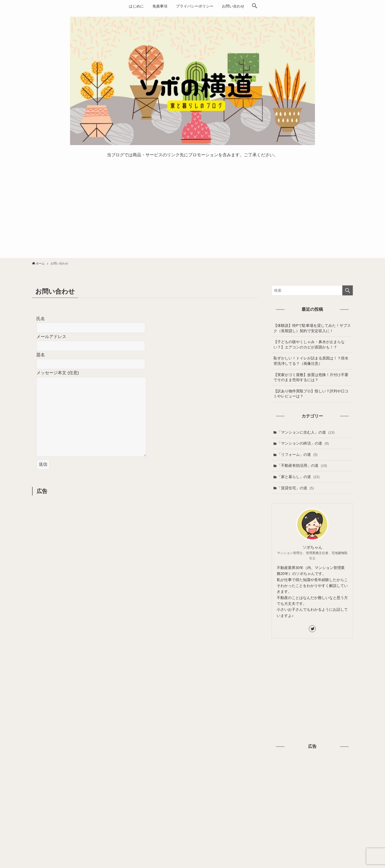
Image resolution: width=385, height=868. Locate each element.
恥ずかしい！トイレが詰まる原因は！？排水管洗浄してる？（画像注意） (311, 361)
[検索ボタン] (255, 6)
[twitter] (312, 629)
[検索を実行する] (348, 290)
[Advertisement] (192, 210)
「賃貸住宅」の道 (296, 488)
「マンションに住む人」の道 (306, 432)
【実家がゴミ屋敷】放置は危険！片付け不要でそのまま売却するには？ (311, 377)
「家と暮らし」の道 (298, 477)
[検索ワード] (312, 290)
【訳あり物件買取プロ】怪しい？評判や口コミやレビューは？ (311, 394)
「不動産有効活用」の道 (302, 465)
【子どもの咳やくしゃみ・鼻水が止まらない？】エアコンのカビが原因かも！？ (309, 344)
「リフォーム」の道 (297, 454)
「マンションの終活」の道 (303, 443)
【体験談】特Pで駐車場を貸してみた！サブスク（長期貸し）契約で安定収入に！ (312, 328)
